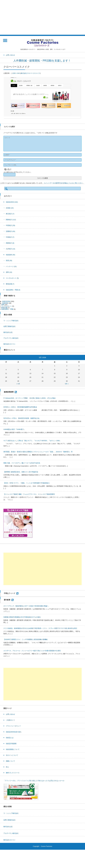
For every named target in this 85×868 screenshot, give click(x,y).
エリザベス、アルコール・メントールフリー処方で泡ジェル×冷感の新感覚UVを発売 (32, 651)
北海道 (10, 208)
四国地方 (10, 243)
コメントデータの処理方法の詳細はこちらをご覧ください (63, 183)
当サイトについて (12, 755)
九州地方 (10, 249)
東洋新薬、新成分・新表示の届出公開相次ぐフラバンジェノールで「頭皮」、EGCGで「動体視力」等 (38, 452)
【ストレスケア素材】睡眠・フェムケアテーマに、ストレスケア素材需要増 (29, 494)
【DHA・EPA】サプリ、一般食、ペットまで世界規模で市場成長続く (27, 483)
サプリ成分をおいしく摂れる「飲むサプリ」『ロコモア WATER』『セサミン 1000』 (32, 441)
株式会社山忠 (8, 332)
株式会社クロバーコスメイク (30, 73)
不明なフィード (9, 593)
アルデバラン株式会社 (11, 338)
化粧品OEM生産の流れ (14, 732)
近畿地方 (10, 231)
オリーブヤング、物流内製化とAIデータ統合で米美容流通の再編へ (26, 606)
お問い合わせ (10, 714)
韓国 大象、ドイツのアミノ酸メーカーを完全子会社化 (22, 463)
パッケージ (11, 266)
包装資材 (10, 255)
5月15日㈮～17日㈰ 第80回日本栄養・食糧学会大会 (21, 418)
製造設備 (10, 284)
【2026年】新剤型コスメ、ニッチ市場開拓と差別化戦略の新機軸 (25, 639)
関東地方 (11, 220)
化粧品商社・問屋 (13, 290)
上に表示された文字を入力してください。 (18, 172)
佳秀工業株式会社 (9, 326)
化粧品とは (10, 738)
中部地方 (10, 225)
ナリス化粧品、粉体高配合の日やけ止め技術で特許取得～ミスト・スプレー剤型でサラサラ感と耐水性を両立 (40, 628)
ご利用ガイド (10, 720)
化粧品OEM (12, 202)
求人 (7, 767)
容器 (9, 261)
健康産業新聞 (9, 392)
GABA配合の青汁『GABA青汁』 (14, 429)
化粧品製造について (13, 749)
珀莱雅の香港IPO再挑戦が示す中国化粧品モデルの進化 (22, 617)
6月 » (67, 384)
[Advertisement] (42, 17)
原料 (9, 272)
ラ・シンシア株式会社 (11, 321)
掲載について (10, 761)
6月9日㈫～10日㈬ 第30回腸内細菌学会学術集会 (20, 407)
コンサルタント (12, 278)
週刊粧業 (7, 600)
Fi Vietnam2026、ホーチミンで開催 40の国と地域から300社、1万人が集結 (29, 398)
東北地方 (10, 214)
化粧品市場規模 (11, 744)
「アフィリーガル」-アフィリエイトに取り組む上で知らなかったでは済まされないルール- (34, 781)
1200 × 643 (16, 73)
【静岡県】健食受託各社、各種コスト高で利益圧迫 (21, 472)
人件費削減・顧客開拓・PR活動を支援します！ (42, 61)
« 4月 (18, 384)
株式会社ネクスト (9, 344)
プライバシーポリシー (13, 726)
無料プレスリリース (13, 773)
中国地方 (10, 237)
